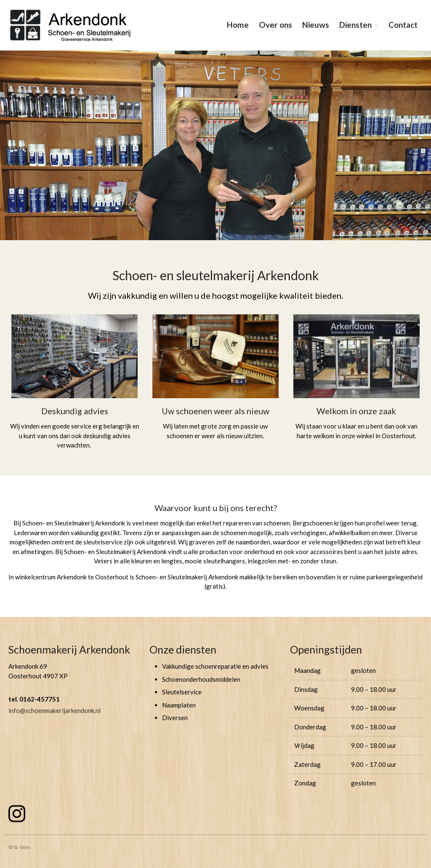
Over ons (275, 25)
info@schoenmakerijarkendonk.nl (55, 710)
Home (238, 25)
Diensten (355, 25)
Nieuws (316, 25)
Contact (403, 25)
